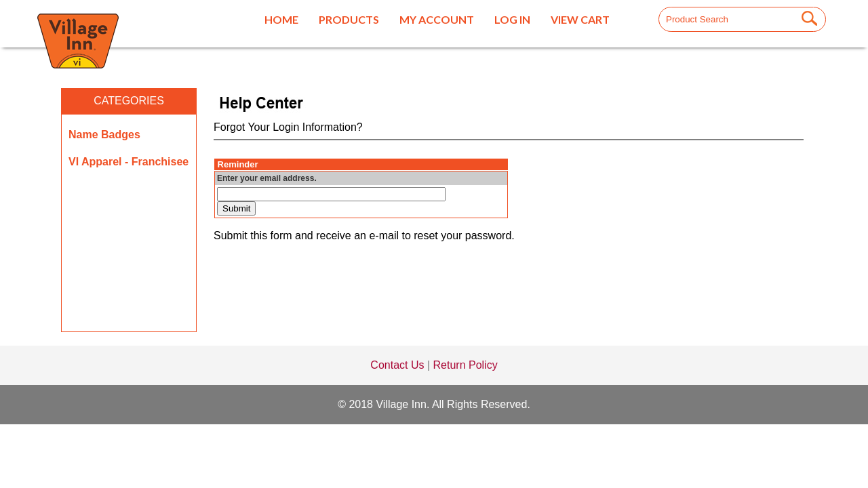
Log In (512, 19)
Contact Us (397, 365)
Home (281, 19)
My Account (437, 19)
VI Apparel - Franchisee (129, 162)
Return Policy (466, 365)
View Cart (580, 19)
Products (349, 19)
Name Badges (104, 135)
